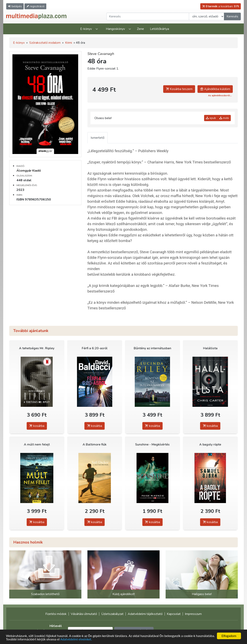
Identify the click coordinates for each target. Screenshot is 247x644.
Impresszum (193, 614)
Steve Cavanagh (101, 54)
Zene (140, 29)
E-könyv (86, 29)
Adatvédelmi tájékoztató (145, 614)
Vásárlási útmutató (84, 614)
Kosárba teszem (179, 89)
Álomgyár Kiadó (29, 171)
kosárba (37, 426)
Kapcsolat (174, 614)
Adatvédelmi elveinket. (76, 639)
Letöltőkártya (159, 29)
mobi (224, 118)
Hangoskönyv (115, 29)
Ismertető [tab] (98, 138)
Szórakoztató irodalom (45, 43)
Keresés (232, 16)
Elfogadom (229, 636)
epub (211, 118)
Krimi (69, 43)
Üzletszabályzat (112, 614)
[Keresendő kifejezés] (148, 16)
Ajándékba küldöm (215, 89)
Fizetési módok (56, 614)
